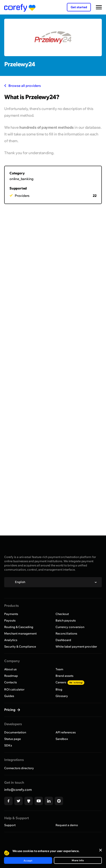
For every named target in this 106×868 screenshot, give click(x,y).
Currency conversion (70, 627)
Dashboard (63, 640)
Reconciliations (66, 633)
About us (10, 669)
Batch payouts (66, 620)
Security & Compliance (20, 647)
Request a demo (67, 825)
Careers (70, 682)
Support (10, 825)
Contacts (11, 682)
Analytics (11, 640)
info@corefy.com (18, 790)
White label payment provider (76, 647)
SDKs (8, 745)
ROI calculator (14, 689)
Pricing (10, 710)
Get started (79, 7)
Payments (11, 614)
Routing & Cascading (19, 627)
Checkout (62, 614)
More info (78, 860)
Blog (59, 689)
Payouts (10, 620)
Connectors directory (19, 768)
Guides (9, 696)
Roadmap (11, 676)
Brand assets (64, 676)
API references (66, 732)
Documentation (15, 732)
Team (59, 669)
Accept (28, 861)
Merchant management (20, 633)
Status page (13, 739)
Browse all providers (23, 86)
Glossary (62, 696)
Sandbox (62, 739)
